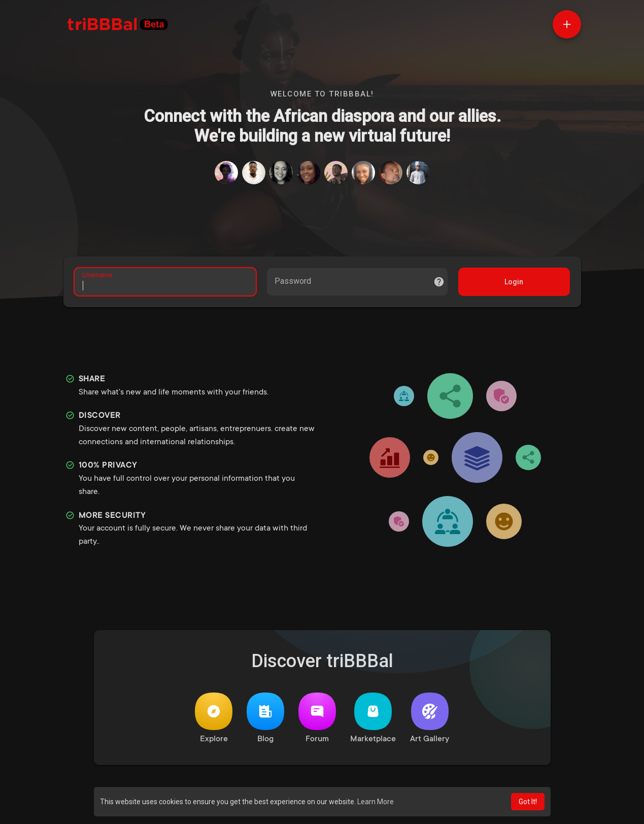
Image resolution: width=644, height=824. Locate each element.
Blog (265, 721)
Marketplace (373, 721)
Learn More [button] (376, 802)
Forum (317, 721)
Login (512, 283)
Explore (214, 721)
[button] (567, 24)
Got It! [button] (528, 802)
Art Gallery (430, 721)
